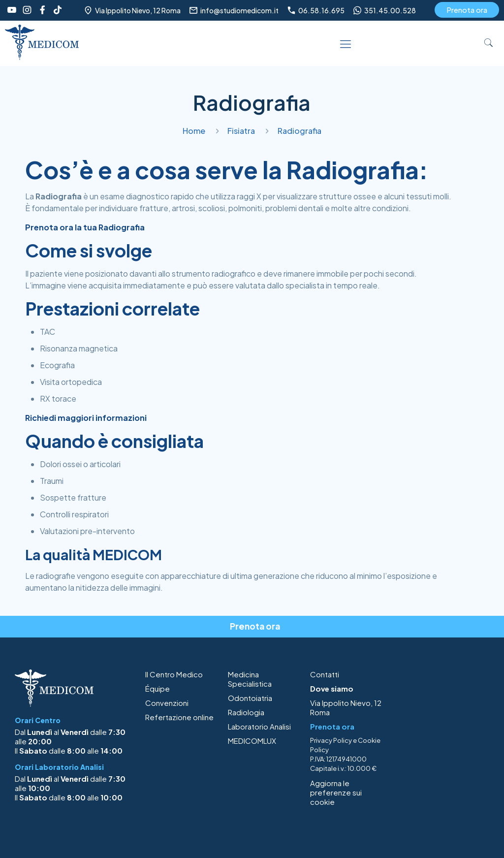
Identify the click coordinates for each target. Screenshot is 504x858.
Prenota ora (467, 10)
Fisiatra (241, 131)
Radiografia (299, 131)
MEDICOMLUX (252, 741)
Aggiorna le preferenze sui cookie (336, 792)
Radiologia (246, 712)
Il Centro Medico (174, 674)
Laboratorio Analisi (259, 726)
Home (194, 131)
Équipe (157, 688)
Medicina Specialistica (250, 679)
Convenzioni (167, 703)
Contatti (325, 674)
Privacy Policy (331, 740)
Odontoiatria (250, 698)
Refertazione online (179, 717)
